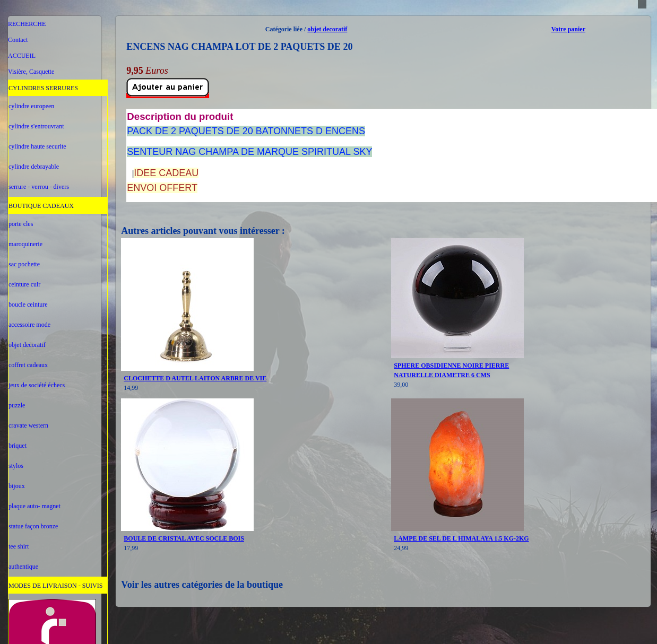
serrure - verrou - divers (39, 187)
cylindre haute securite (37, 146)
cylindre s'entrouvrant (36, 126)
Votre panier (568, 29)
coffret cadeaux (28, 365)
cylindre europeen (31, 106)
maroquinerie (25, 244)
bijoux (17, 486)
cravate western (28, 425)
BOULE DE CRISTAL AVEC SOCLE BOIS (184, 538)
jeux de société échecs (37, 385)
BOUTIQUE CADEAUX (41, 206)
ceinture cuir (24, 284)
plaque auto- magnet (34, 506)
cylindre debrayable (34, 167)
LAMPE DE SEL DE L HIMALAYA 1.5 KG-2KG (461, 538)
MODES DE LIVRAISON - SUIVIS (55, 586)
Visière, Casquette (31, 72)
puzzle (17, 405)
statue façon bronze (33, 526)
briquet (18, 446)
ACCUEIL (22, 56)
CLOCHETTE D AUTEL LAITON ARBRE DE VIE (195, 378)
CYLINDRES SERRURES (43, 88)
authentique (23, 567)
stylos (16, 466)
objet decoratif (27, 345)
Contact (18, 40)
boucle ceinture (28, 304)
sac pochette (24, 264)
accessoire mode (29, 325)
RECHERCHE (27, 24)
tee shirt (19, 546)
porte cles (21, 224)
